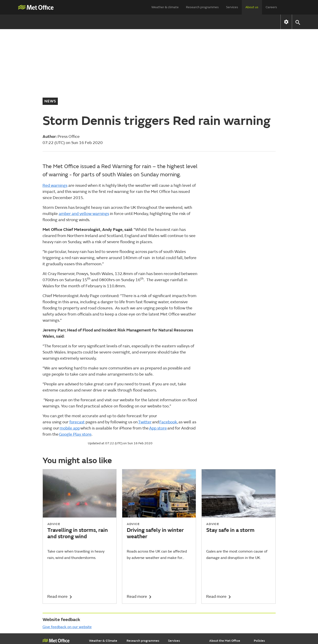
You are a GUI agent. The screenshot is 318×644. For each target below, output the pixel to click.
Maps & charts (99, 587)
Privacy (259, 592)
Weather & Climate (103, 569)
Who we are (93, 22)
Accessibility (263, 575)
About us (252, 7)
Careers (271, 7)
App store (158, 356)
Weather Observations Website (59, 605)
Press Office (218, 587)
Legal (258, 587)
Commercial (218, 581)
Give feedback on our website (67, 555)
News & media (168, 22)
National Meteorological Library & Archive (59, 589)
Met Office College (56, 576)
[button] (298, 22)
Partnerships (219, 598)
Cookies (259, 581)
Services (232, 7)
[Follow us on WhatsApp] (271, 624)
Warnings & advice (102, 581)
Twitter (145, 350)
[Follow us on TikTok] (240, 624)
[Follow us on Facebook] (230, 624)
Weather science (139, 581)
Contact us (202, 22)
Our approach (136, 575)
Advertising (176, 609)
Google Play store (75, 362)
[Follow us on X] (208, 624)
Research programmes (202, 7)
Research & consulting (184, 598)
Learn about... (99, 604)
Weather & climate (165, 7)
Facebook (168, 350)
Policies (259, 569)
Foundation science (141, 598)
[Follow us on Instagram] (251, 624)
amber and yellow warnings (84, 142)
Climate (95, 592)
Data (172, 592)
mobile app (70, 356)
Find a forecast (100, 575)
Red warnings (55, 113)
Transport (175, 581)
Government (177, 575)
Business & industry (182, 587)
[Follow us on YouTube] (219, 624)
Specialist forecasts (103, 598)
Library (131, 604)
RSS (257, 598)
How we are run (129, 22)
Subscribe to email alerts (227, 609)
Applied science (138, 592)
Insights (174, 604)
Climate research (139, 587)
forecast (77, 350)
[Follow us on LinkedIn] (262, 624)
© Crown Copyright (263, 637)
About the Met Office (225, 569)
